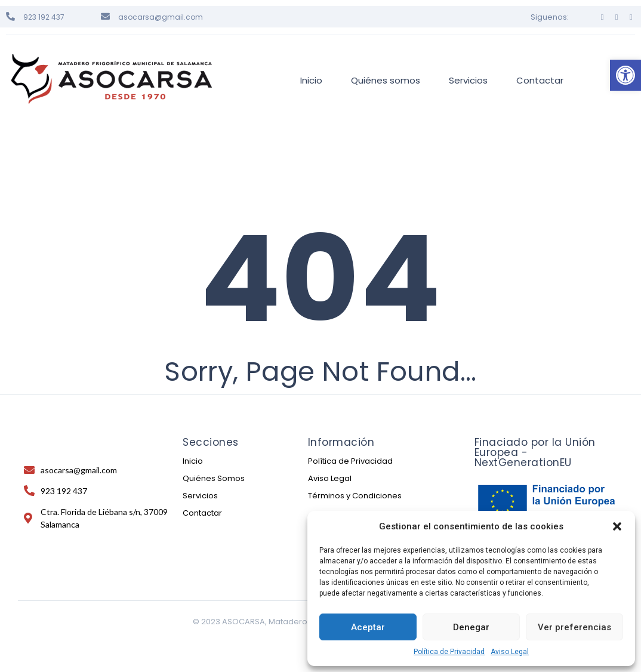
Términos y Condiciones (355, 496)
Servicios (200, 496)
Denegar (471, 627)
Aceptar (368, 627)
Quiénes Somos (214, 478)
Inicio (193, 461)
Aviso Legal (510, 652)
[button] (625, 75)
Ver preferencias (574, 627)
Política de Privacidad (449, 652)
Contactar (202, 513)
